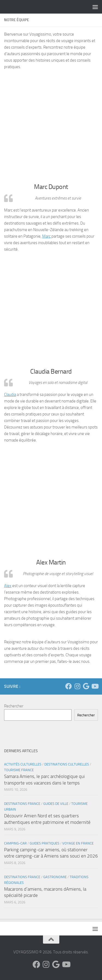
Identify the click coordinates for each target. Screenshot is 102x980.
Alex (8, 586)
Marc (46, 236)
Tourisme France (19, 770)
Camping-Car (15, 843)
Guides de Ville (56, 804)
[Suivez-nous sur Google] (86, 686)
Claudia (10, 395)
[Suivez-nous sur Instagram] (77, 686)
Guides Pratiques (44, 843)
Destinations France (22, 804)
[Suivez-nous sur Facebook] (69, 686)
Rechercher (14, 706)
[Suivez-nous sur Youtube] (95, 686)
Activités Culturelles (23, 764)
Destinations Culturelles (67, 764)
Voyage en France (78, 843)
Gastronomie (55, 877)
